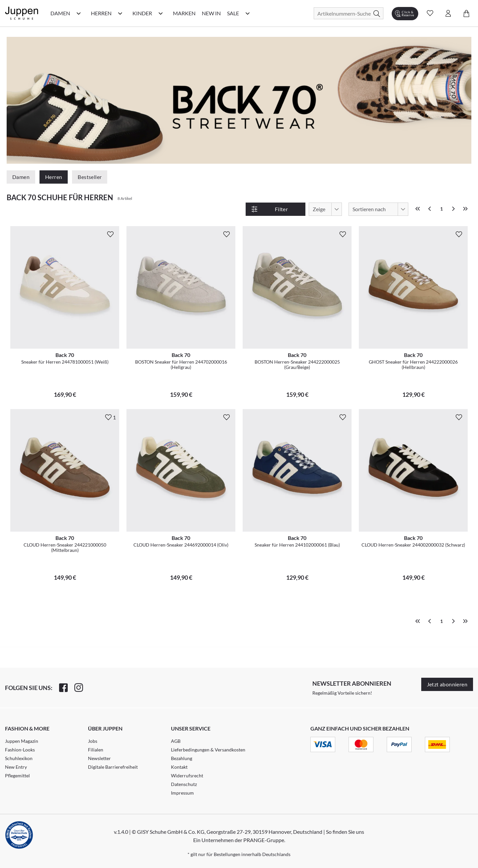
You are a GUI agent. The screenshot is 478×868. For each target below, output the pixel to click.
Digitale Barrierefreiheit (113, 767)
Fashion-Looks (20, 750)
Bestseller (90, 177)
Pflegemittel (17, 776)
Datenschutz (184, 784)
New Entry (16, 767)
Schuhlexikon (19, 758)
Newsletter (99, 758)
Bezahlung (182, 758)
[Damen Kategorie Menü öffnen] (79, 13)
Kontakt (179, 767)
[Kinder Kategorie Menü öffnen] (161, 13)
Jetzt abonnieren (447, 684)
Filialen (96, 750)
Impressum (182, 793)
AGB (176, 741)
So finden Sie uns (345, 832)
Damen (21, 177)
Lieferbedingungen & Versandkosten (208, 750)
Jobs (93, 741)
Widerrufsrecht (187, 776)
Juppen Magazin (22, 741)
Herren (54, 177)
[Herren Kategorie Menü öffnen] (120, 13)
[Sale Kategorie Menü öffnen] (248, 13)
